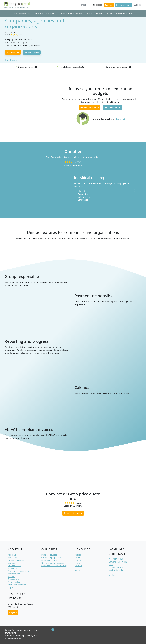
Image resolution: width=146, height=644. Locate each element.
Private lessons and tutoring (54, 566)
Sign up (109, 5)
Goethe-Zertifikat (116, 570)
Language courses (50, 560)
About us (12, 555)
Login (137, 5)
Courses (11, 563)
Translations (13, 579)
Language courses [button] (21, 13)
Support (97, 5)
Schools (11, 577)
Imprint (11, 587)
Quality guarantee (16, 560)
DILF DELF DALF (116, 567)
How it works (11, 60)
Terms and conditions (18, 585)
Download (120, 119)
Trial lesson (13, 568)
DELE (111, 565)
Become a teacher (32, 52)
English (78, 560)
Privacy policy (14, 582)
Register (13, 613)
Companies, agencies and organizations (19, 572)
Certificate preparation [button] (44, 13)
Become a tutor (123, 5)
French (78, 563)
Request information (89, 107)
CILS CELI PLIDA (116, 559)
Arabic (78, 555)
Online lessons (14, 566)
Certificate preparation (52, 557)
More (84, 5)
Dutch (78, 557)
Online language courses (53, 563)
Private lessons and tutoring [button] (119, 13)
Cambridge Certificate (119, 562)
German (79, 566)
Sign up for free (13, 52)
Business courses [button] (94, 13)
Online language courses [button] (70, 13)
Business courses (49, 555)
